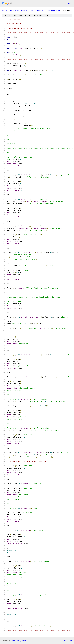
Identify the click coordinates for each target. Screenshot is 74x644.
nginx (5, 10)
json (70, 641)
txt (65, 641)
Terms (24, 641)
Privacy (18, 641)
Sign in (70, 3)
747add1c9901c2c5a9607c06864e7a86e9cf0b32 (42, 10)
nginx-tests (14, 10)
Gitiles (13, 641)
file (45, 15)
